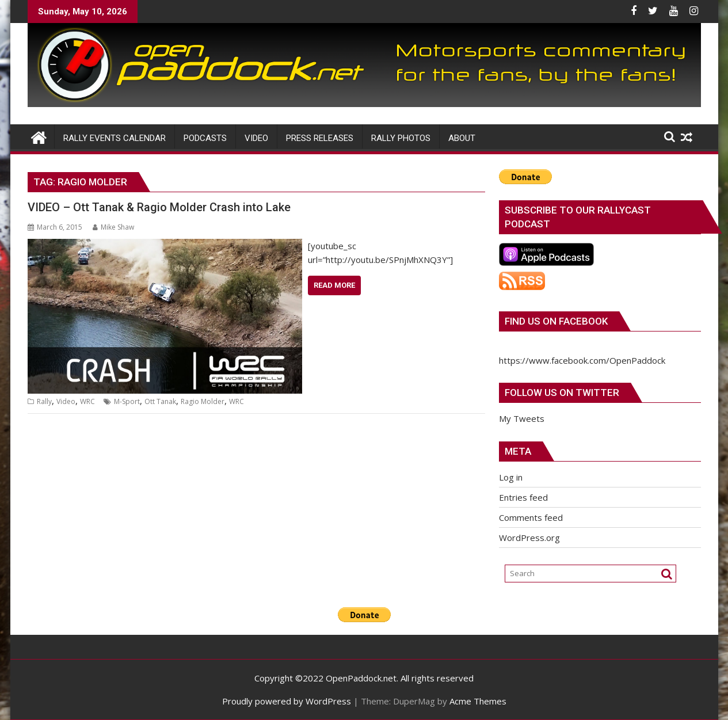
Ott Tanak (160, 401)
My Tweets (522, 418)
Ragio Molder (203, 401)
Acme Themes (478, 701)
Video (66, 401)
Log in (511, 477)
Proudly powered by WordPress (287, 701)
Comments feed (531, 517)
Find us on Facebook (556, 321)
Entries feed (523, 497)
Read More (334, 285)
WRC (87, 401)
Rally (44, 401)
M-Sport (127, 401)
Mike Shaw (113, 227)
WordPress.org (529, 538)
